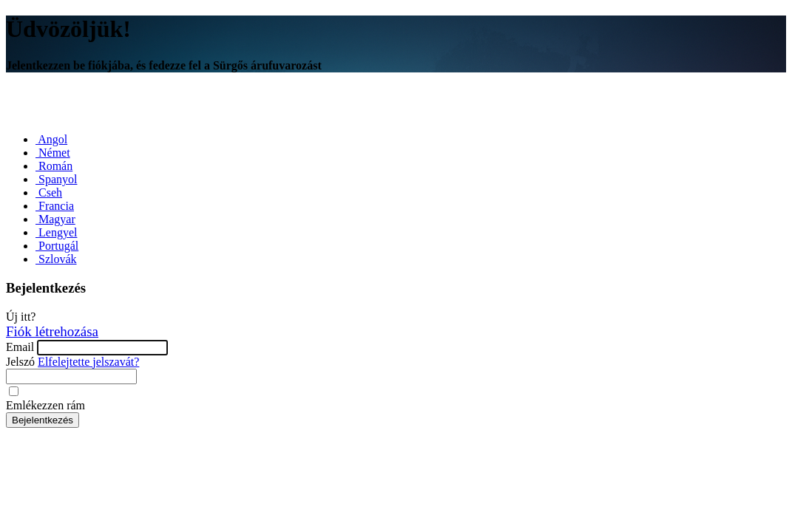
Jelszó (20, 362)
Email (20, 347)
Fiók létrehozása (52, 331)
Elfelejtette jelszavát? (88, 362)
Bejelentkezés (43, 420)
